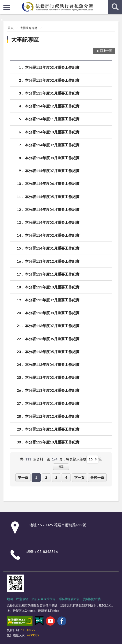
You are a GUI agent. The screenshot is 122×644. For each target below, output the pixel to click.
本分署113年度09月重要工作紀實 (52, 300)
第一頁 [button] (23, 477)
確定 (61, 466)
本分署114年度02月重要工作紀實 (52, 235)
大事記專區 (25, 39)
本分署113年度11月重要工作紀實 (52, 274)
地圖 (10, 599)
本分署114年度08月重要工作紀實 (52, 158)
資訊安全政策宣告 (43, 599)
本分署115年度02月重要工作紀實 (52, 80)
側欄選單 (7, 7)
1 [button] (36, 477)
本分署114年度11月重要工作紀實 (52, 119)
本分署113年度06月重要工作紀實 (52, 339)
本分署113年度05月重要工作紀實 (52, 352)
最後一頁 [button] (97, 477)
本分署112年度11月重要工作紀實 (52, 429)
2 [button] (46, 477)
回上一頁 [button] (106, 51)
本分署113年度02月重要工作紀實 (52, 390)
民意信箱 (22, 599)
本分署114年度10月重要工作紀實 (52, 132)
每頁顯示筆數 (76, 459)
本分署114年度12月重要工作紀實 (52, 106)
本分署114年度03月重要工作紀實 (52, 222)
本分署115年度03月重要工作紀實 (52, 67)
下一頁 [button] (79, 477)
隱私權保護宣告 (69, 599)
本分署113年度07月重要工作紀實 (52, 326)
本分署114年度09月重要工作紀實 (52, 145)
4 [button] (66, 477)
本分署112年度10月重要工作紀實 (52, 442)
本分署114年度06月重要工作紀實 (52, 183)
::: (4, 3)
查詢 (115, 7)
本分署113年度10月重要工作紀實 (52, 287)
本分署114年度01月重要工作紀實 (52, 248)
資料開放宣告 (92, 599)
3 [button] (56, 477)
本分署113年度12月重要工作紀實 (52, 261)
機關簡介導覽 (29, 28)
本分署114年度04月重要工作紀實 (52, 209)
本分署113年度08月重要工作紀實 (52, 313)
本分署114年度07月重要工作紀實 (52, 171)
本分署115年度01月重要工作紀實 (52, 93)
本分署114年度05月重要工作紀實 (52, 197)
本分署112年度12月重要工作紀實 (52, 416)
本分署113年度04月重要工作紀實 (52, 364)
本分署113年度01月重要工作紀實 (52, 403)
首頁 (11, 28)
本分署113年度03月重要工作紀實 (52, 377)
